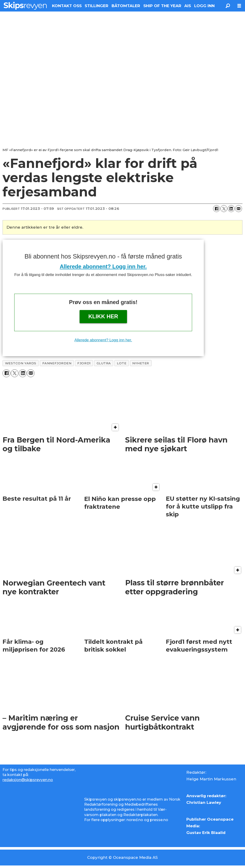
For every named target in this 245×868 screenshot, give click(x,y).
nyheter (141, 363)
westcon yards (21, 363)
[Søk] (228, 6)
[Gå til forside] (25, 6)
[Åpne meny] (239, 6)
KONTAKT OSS (67, 6)
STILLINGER (97, 6)
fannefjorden (57, 363)
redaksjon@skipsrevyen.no (28, 780)
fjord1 (84, 363)
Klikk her (103, 316)
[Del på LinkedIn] (231, 209)
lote (122, 363)
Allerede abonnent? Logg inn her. (103, 266)
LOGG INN (204, 6)
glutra (104, 363)
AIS (188, 6)
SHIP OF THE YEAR (162, 6)
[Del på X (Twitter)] (224, 209)
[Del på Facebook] (216, 209)
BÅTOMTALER (126, 6)
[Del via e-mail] (239, 209)
